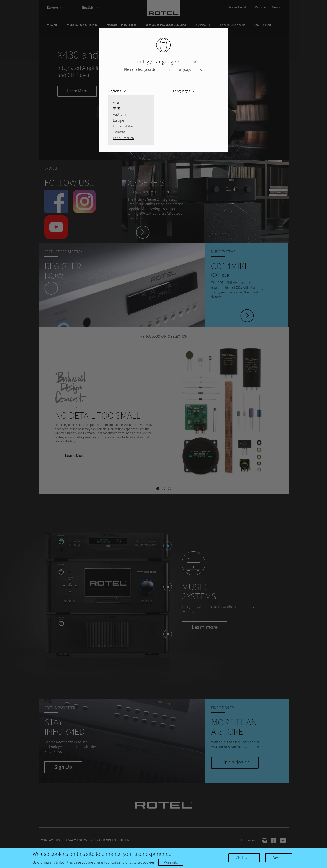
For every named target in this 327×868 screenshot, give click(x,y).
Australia (120, 114)
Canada (119, 132)
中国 (117, 108)
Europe (119, 120)
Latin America (123, 138)
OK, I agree (244, 858)
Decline (279, 858)
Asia (116, 103)
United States (123, 126)
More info (171, 862)
